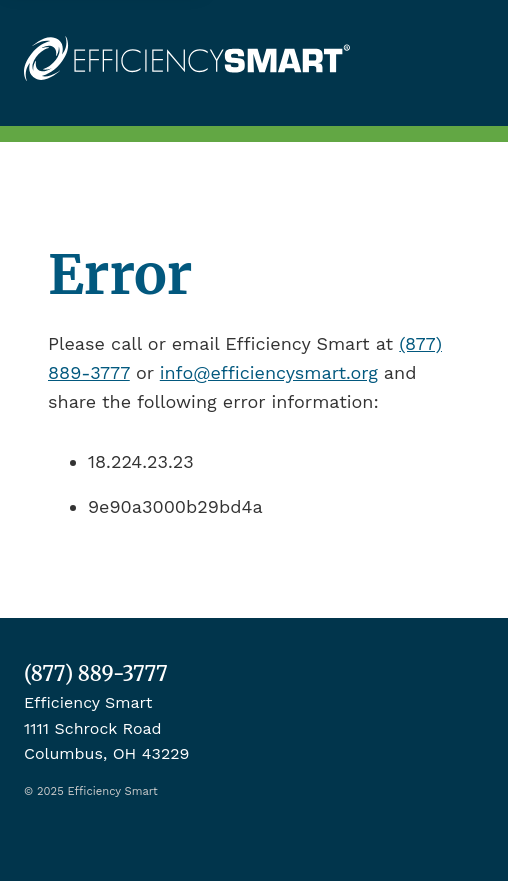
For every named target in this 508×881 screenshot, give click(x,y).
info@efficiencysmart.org (269, 372)
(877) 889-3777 (96, 673)
